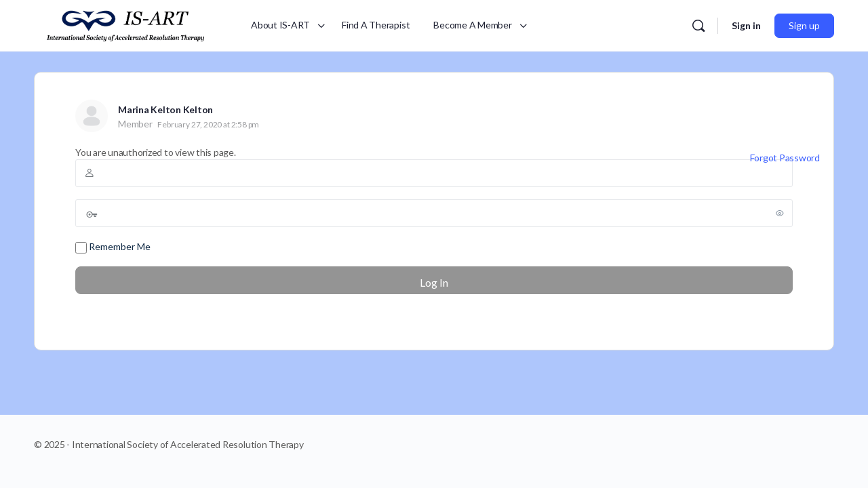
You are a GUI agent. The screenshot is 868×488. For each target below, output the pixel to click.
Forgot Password (785, 158)
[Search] (698, 26)
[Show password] (780, 213)
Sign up (804, 25)
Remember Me (113, 247)
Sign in (746, 25)
